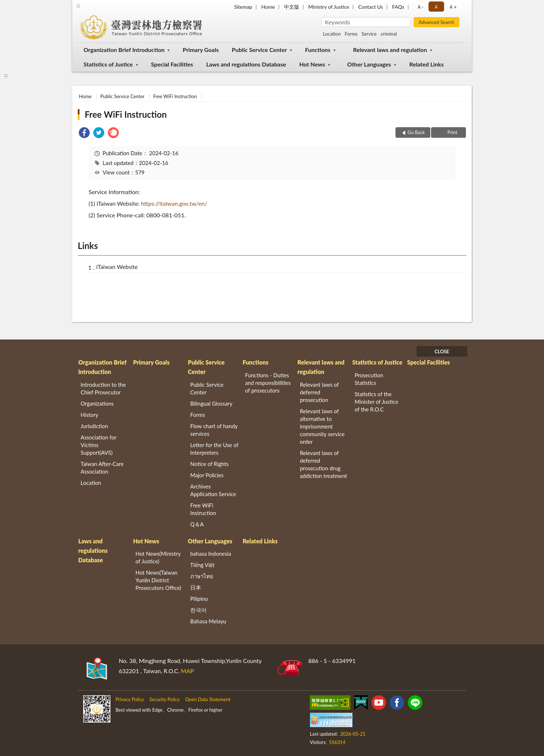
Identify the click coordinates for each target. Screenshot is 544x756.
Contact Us (370, 7)
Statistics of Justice (108, 64)
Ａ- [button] (420, 7)
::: (78, 5)
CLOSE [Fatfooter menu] (442, 351)
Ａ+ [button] (452, 7)
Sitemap (243, 7)
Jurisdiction (94, 426)
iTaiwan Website (117, 267)
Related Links (427, 64)
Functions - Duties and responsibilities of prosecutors (268, 383)
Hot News (312, 64)
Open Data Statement (208, 699)
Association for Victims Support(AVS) (98, 445)
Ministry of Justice (329, 7)
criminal (389, 34)
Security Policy (165, 699)
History (89, 415)
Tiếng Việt (202, 565)
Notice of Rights (210, 464)
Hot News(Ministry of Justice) (158, 557)
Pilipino (199, 599)
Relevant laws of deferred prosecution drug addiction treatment (324, 464)
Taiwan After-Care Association (102, 468)
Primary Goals (201, 50)
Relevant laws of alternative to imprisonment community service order (322, 426)
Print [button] (452, 132)
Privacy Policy (130, 699)
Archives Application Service (213, 490)
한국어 (198, 610)
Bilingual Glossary (211, 403)
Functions (318, 50)
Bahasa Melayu (208, 621)
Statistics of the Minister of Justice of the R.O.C (377, 402)
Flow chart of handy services (214, 430)
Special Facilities (172, 64)
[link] (84, 134)
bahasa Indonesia (211, 554)
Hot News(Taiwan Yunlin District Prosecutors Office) (158, 580)
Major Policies (207, 475)
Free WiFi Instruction (175, 96)
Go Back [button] (416, 132)
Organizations (97, 403)
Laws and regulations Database (246, 64)
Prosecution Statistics (369, 379)
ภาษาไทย (202, 576)
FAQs (398, 7)
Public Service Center (259, 50)
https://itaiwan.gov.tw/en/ (174, 203)
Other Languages (369, 64)
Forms (351, 34)
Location (332, 34)
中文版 (292, 7)
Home (268, 7)
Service (369, 34)
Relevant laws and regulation (390, 50)
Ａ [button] (436, 7)
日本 (196, 587)
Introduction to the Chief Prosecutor (103, 388)
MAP (187, 671)
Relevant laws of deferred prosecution (319, 392)
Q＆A (197, 524)
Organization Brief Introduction (124, 50)
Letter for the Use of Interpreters (214, 449)
